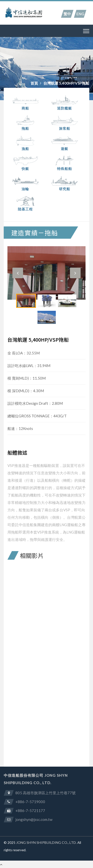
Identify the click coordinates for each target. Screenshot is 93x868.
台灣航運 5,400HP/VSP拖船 (66, 83)
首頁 (34, 83)
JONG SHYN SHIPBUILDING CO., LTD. (46, 842)
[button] (18, 273)
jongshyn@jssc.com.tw (34, 819)
